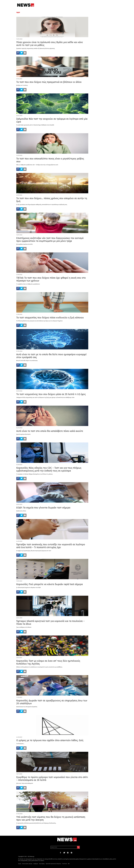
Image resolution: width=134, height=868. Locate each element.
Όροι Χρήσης (42, 864)
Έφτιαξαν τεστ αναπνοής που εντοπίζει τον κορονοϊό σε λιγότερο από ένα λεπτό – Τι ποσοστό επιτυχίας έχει (51, 546)
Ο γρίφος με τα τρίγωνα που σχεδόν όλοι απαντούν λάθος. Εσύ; (50, 740)
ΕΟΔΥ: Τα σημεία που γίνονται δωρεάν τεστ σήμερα (43, 508)
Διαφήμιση (36, 864)
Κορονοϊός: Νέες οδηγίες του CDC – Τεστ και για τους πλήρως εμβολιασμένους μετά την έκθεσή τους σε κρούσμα (49, 469)
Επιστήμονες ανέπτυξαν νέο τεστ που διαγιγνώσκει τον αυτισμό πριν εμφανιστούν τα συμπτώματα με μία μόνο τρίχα (50, 240)
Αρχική (20, 864)
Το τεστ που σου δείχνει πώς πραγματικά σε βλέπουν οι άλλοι (49, 82)
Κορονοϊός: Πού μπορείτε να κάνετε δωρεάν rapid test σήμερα (50, 584)
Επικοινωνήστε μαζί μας (27, 864)
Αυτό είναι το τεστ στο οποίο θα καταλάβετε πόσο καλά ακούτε (50, 431)
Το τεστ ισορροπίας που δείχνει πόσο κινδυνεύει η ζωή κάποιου (50, 318)
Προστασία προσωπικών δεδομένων (53, 864)
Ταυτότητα (65, 864)
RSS (69, 864)
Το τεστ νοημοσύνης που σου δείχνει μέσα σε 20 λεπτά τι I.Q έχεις (51, 394)
